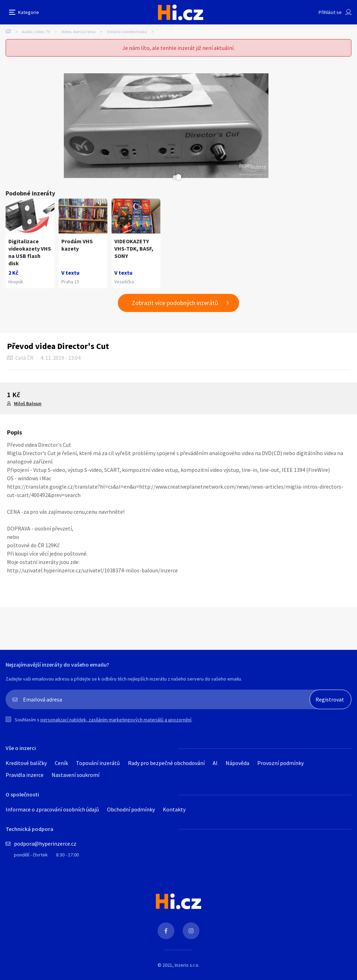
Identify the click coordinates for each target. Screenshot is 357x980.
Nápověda (237, 972)
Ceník (61, 972)
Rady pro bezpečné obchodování (166, 972)
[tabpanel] (166, 126)
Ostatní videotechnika (127, 32)
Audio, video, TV (36, 32)
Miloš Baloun (28, 613)
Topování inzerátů (98, 972)
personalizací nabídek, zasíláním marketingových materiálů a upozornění (116, 929)
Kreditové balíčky (26, 972)
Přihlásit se (330, 12)
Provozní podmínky (280, 972)
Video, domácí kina (78, 32)
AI (215, 972)
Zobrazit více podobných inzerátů (175, 512)
